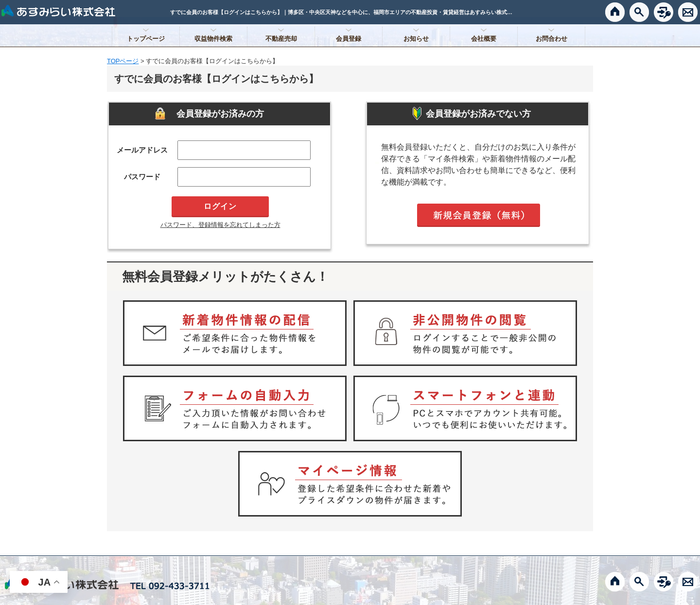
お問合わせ (551, 39)
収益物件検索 (213, 39)
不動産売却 (281, 39)
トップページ (146, 39)
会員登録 (349, 39)
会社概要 (484, 39)
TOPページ (123, 61)
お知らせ (416, 39)
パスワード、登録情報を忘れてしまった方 (220, 225)
